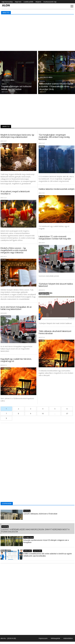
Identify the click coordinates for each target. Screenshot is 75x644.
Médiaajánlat (55, 638)
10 (43, 413)
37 (67, 413)
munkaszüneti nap (50, 2)
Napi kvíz (18, 2)
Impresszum (43, 638)
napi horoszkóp (7, 2)
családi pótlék (28, 2)
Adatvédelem (68, 638)
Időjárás (38, 2)
